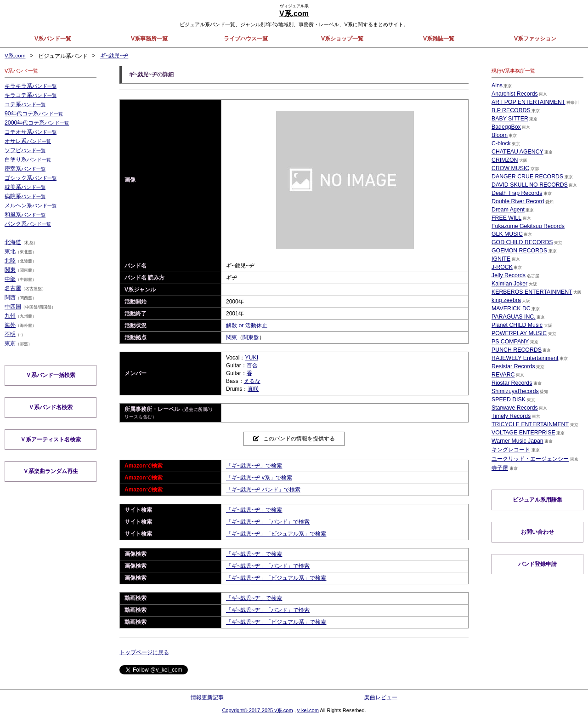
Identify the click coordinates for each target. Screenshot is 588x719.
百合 (252, 365)
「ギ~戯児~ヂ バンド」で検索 (263, 490)
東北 (10, 251)
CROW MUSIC (510, 168)
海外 (10, 325)
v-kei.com (308, 710)
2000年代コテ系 (37, 123)
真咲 (253, 389)
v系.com (283, 710)
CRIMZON (504, 160)
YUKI (251, 358)
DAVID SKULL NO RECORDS (529, 185)
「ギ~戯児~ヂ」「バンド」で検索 (268, 522)
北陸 (10, 261)
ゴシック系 (31, 178)
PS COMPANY (510, 342)
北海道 (13, 242)
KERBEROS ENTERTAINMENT (531, 292)
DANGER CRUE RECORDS (526, 177)
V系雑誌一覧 (439, 39)
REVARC (503, 375)
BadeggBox (506, 127)
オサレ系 (28, 141)
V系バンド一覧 (53, 39)
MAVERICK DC (510, 308)
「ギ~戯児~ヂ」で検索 (254, 466)
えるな (252, 381)
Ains (497, 86)
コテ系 (25, 104)
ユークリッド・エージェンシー (530, 459)
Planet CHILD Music (516, 325)
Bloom (499, 135)
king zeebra (506, 300)
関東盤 (251, 337)
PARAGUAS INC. (513, 317)
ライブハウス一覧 (246, 39)
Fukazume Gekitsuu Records (527, 226)
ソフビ (25, 150)
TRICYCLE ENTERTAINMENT (529, 424)
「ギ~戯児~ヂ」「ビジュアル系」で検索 (276, 534)
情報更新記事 (207, 697)
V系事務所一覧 (149, 39)
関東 (232, 337)
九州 (10, 316)
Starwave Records (514, 408)
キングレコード (511, 450)
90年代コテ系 (34, 114)
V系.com (15, 56)
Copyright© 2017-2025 (248, 710)
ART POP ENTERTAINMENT (527, 102)
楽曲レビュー (381, 697)
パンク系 (28, 224)
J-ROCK (502, 267)
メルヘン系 (31, 205)
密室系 (25, 169)
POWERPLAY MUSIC (518, 333)
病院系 (25, 196)
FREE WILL (506, 218)
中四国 (13, 307)
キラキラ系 (31, 86)
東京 (10, 343)
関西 (10, 297)
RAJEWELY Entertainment (524, 358)
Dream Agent (508, 210)
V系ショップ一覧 (342, 39)
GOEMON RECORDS (519, 251)
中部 (10, 279)
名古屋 (13, 288)
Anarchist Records (514, 94)
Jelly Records (508, 275)
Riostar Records (511, 383)
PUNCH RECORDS (516, 350)
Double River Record (517, 201)
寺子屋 (500, 468)
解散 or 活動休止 (246, 325)
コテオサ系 (31, 132)
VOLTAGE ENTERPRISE (523, 433)
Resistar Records (513, 366)
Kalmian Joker (509, 284)
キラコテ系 (31, 95)
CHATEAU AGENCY (517, 152)
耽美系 (25, 187)
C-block (501, 143)
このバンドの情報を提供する (294, 439)
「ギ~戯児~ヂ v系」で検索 (259, 478)
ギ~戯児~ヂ (114, 56)
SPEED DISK (508, 399)
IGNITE (501, 259)
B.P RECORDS (510, 110)
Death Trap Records (516, 193)
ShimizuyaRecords (514, 391)
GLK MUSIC (507, 234)
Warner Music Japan (517, 441)
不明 (10, 334)
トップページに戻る (144, 652)
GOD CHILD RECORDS (521, 242)
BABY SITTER (509, 119)
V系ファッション (535, 39)
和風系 (25, 215)
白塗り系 (28, 160)
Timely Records (511, 416)
